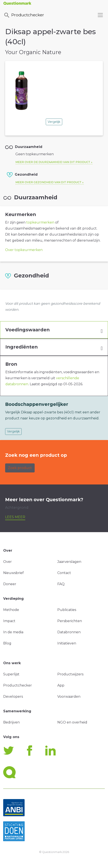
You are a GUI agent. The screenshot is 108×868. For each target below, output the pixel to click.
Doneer (10, 584)
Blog (7, 643)
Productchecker (24, 15)
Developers (13, 697)
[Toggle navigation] (100, 15)
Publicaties (67, 610)
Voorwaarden (69, 697)
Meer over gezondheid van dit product (48, 182)
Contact (64, 573)
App (61, 685)
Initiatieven (67, 643)
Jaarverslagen (69, 562)
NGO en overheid (72, 722)
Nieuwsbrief (13, 573)
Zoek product (20, 468)
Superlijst (11, 674)
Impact (9, 621)
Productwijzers (70, 674)
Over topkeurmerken (24, 250)
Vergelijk (54, 122)
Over (7, 562)
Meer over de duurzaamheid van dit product (53, 162)
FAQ (61, 584)
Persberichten (70, 621)
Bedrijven (11, 722)
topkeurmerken (40, 222)
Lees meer (15, 517)
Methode (11, 610)
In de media (13, 632)
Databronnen (69, 632)
